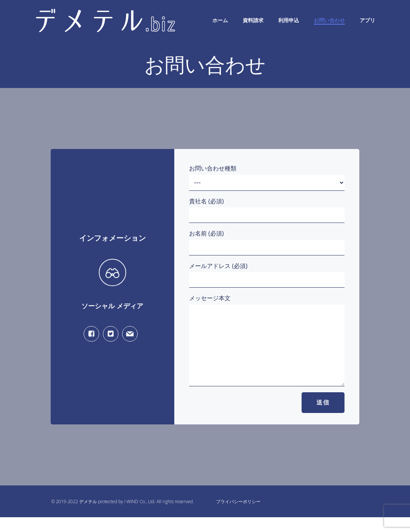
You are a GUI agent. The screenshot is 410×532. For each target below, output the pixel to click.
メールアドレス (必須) (267, 275)
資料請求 (253, 20)
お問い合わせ (329, 20)
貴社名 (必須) (267, 210)
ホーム (220, 20)
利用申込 (289, 20)
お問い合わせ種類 (267, 177)
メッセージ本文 (267, 348)
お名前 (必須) (267, 242)
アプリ (367, 20)
